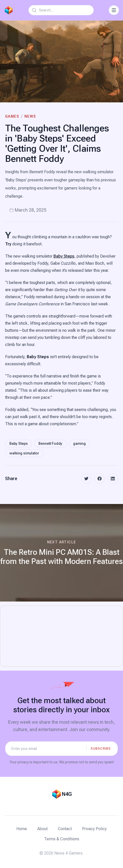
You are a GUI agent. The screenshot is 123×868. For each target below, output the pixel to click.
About (42, 829)
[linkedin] (113, 479)
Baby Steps (64, 256)
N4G (67, 794)
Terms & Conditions (62, 839)
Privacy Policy (94, 829)
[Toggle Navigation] (114, 10)
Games (12, 116)
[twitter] (86, 479)
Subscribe (101, 748)
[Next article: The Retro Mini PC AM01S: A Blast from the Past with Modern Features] (61, 553)
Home (22, 829)
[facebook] (100, 479)
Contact (65, 829)
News (30, 116)
